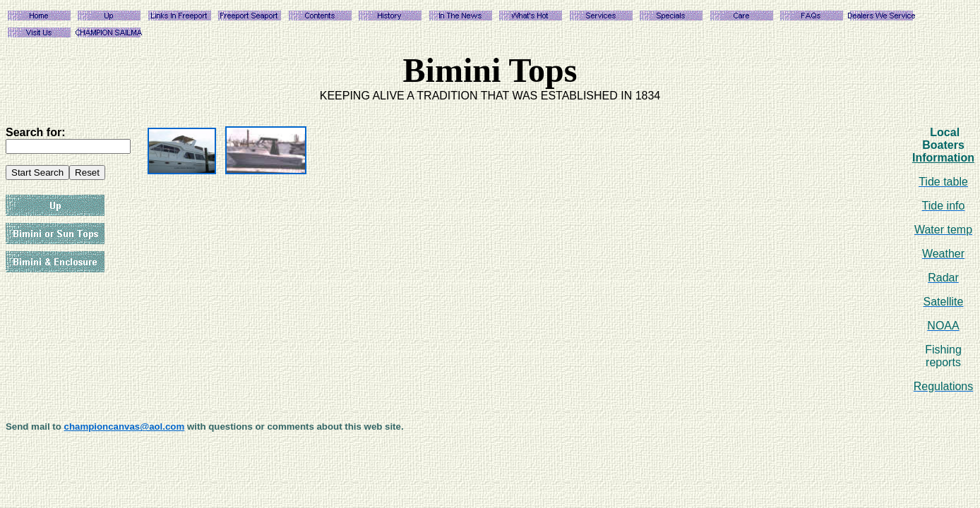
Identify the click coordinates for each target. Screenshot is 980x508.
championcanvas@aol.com (125, 427)
